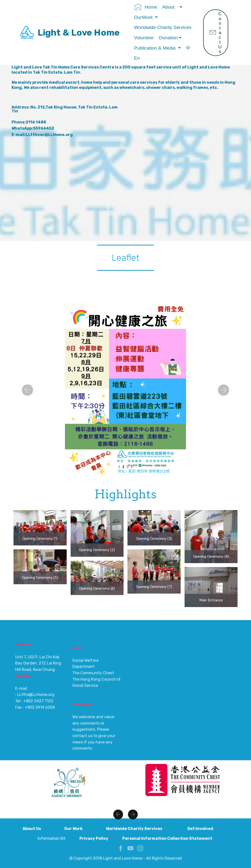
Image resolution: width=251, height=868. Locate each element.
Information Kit (52, 838)
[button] (27, 390)
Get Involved (208, 829)
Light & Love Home (79, 33)
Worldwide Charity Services (163, 27)
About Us (39, 829)
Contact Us (216, 33)
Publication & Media (156, 48)
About (170, 7)
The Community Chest (94, 746)
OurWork (144, 17)
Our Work (81, 829)
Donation (169, 38)
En (138, 58)
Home (146, 7)
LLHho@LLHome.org (36, 742)
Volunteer (144, 38)
